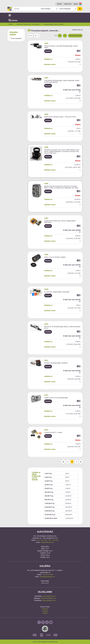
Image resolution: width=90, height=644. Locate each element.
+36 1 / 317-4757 (42, 540)
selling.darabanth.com (49, 600)
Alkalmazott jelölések (75, 36)
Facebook (45, 609)
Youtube (45, 613)
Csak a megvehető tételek (19, 38)
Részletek (48, 51)
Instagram (45, 611)
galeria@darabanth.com (47, 577)
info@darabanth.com (47, 542)
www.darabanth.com (49, 596)
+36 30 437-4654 (48, 575)
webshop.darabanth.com (48, 598)
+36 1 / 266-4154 (53, 540)
